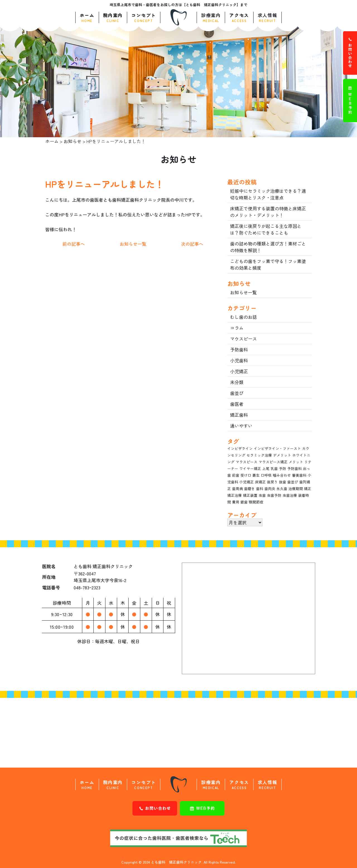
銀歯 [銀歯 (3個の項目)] (244, 502)
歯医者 (237, 404)
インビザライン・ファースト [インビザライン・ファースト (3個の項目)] (277, 448)
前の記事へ (74, 244)
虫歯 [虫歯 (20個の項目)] (262, 495)
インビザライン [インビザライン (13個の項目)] (240, 448)
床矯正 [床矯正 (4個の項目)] (260, 482)
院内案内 (113, 17)
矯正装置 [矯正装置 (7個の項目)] (250, 495)
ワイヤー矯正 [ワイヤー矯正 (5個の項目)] (250, 468)
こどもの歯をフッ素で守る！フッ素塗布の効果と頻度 (268, 264)
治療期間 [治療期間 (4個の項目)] (296, 489)
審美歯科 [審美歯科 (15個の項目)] (299, 475)
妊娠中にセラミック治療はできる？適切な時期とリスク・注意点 (268, 194)
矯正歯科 (239, 415)
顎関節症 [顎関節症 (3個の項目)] (256, 502)
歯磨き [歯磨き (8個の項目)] (249, 489)
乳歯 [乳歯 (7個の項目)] (274, 468)
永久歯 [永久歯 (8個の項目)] (282, 489)
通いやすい (241, 426)
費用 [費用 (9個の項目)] (236, 502)
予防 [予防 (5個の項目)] (283, 468)
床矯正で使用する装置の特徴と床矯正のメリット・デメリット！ (268, 212)
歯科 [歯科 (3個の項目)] (260, 489)
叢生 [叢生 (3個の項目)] (256, 475)
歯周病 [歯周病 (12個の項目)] (237, 489)
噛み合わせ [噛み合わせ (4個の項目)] (282, 475)
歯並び (237, 393)
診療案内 (211, 17)
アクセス (239, 17)
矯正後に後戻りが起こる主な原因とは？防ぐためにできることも (266, 229)
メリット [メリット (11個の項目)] (296, 462)
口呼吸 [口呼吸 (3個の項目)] (266, 475)
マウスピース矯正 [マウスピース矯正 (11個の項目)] (273, 462)
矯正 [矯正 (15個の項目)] (308, 489)
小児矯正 (239, 371)
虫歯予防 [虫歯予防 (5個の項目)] (274, 495)
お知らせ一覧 (133, 244)
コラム (237, 328)
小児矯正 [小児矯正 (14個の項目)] (247, 482)
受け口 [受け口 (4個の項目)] (246, 475)
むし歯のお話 (243, 317)
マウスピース (243, 339)
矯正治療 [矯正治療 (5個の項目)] (235, 495)
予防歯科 (239, 349)
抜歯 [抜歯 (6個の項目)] (283, 482)
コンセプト (144, 17)
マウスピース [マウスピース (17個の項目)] (247, 462)
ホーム (87, 17)
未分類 (237, 382)
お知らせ (73, 141)
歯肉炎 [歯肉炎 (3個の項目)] (270, 489)
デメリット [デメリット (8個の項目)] (282, 455)
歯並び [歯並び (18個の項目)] (293, 482)
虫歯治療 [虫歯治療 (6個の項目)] (290, 495)
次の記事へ (192, 244)
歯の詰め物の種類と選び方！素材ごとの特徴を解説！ (268, 247)
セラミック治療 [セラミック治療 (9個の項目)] (259, 455)
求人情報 (267, 17)
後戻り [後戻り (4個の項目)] (272, 482)
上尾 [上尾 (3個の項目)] (266, 468)
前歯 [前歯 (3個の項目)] (236, 475)
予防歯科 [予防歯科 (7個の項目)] (295, 468)
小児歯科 (239, 360)
